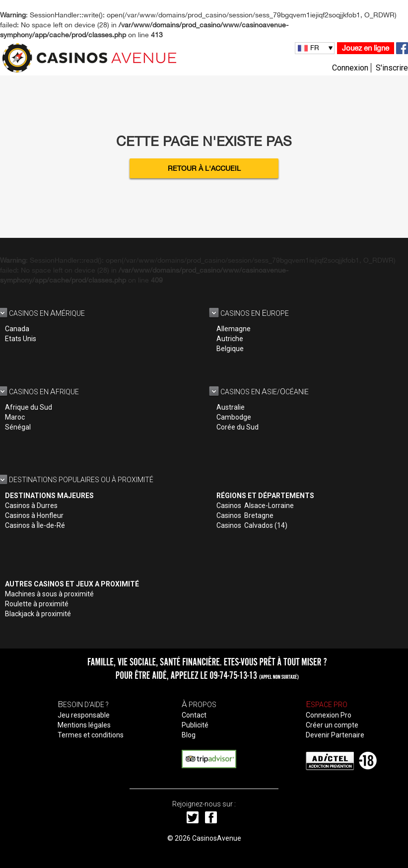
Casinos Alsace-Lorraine (255, 506)
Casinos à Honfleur (34, 515)
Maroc (15, 417)
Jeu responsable (84, 715)
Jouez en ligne (366, 48)
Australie (231, 407)
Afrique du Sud (29, 407)
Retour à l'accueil (204, 168)
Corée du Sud (238, 427)
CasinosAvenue (217, 838)
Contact (194, 715)
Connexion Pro (329, 715)
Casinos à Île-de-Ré (35, 525)
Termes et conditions (91, 735)
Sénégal (18, 427)
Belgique (230, 349)
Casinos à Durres (31, 506)
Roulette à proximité (37, 604)
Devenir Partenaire (335, 735)
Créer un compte (332, 725)
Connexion (350, 68)
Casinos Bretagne (245, 515)
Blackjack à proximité (38, 614)
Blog (189, 735)
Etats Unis (21, 339)
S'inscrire (392, 68)
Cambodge (234, 417)
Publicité (195, 725)
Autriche (230, 339)
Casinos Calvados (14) (252, 525)
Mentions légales (84, 725)
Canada (17, 329)
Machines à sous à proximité (49, 594)
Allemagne (234, 329)
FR (315, 48)
